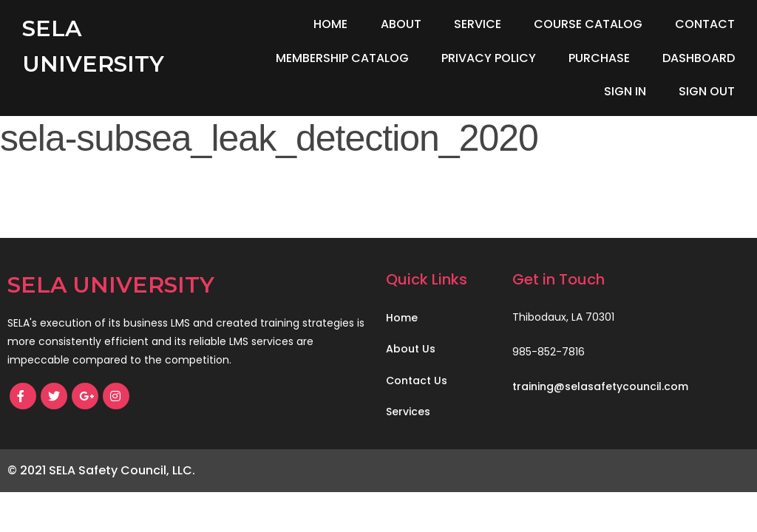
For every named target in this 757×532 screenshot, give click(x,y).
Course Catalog (588, 24)
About (401, 24)
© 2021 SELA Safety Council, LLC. (101, 470)
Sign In (625, 91)
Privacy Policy (489, 58)
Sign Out (707, 91)
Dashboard (699, 58)
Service (478, 24)
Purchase (599, 58)
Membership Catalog (342, 58)
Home (330, 24)
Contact (705, 24)
